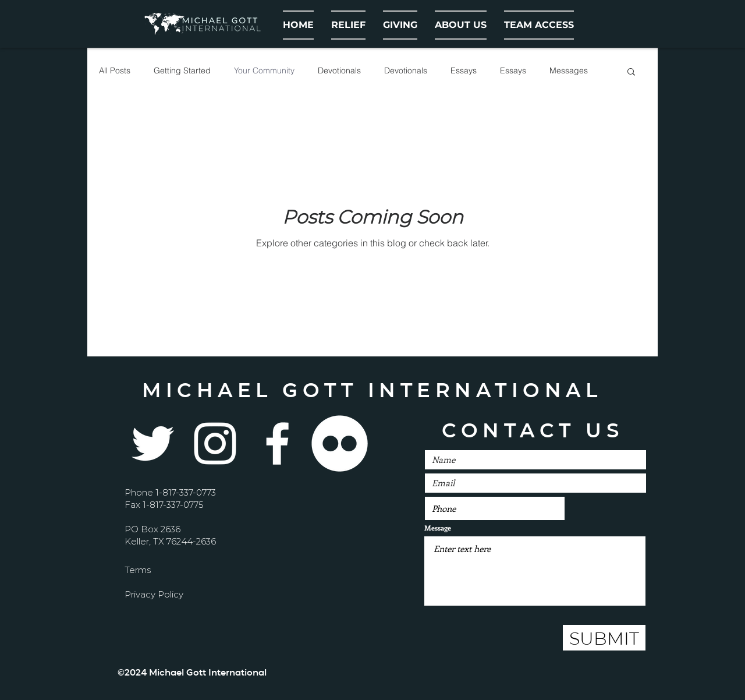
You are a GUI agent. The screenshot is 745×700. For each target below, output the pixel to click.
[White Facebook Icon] (277, 443)
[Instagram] (215, 443)
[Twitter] (153, 443)
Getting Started (182, 70)
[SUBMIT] (604, 638)
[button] (461, 25)
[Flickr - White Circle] (340, 443)
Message (438, 528)
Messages (569, 70)
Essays (464, 70)
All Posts (115, 70)
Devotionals (339, 70)
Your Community (264, 70)
